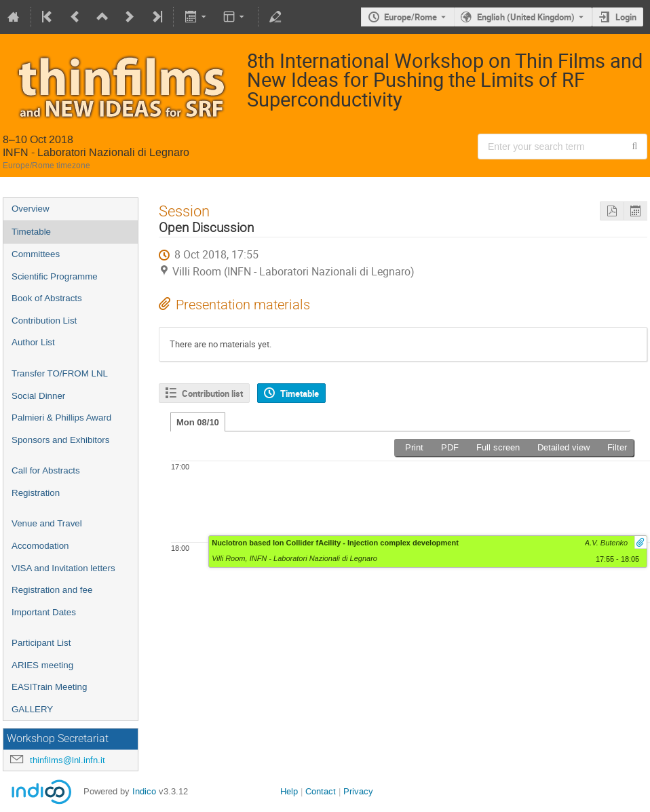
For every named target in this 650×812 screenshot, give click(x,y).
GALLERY (32, 709)
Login (626, 17)
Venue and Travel (47, 523)
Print (414, 447)
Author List (33, 342)
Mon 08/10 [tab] (198, 422)
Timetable (31, 232)
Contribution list (212, 393)
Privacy (358, 791)
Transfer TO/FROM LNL (60, 373)
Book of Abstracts (47, 298)
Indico (144, 791)
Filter (617, 447)
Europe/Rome (410, 17)
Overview (31, 209)
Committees (36, 254)
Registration (36, 493)
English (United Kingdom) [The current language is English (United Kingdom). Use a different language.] (526, 17)
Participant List (41, 643)
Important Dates (44, 612)
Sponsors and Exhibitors (60, 440)
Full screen (498, 447)
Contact (321, 791)
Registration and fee (52, 590)
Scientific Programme (55, 276)
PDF (450, 447)
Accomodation (40, 546)
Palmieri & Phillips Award (61, 418)
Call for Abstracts (46, 470)
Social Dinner (38, 396)
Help (289, 791)
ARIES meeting (42, 665)
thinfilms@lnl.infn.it (68, 760)
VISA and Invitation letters (63, 568)
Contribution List (44, 321)
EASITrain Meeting (49, 687)
